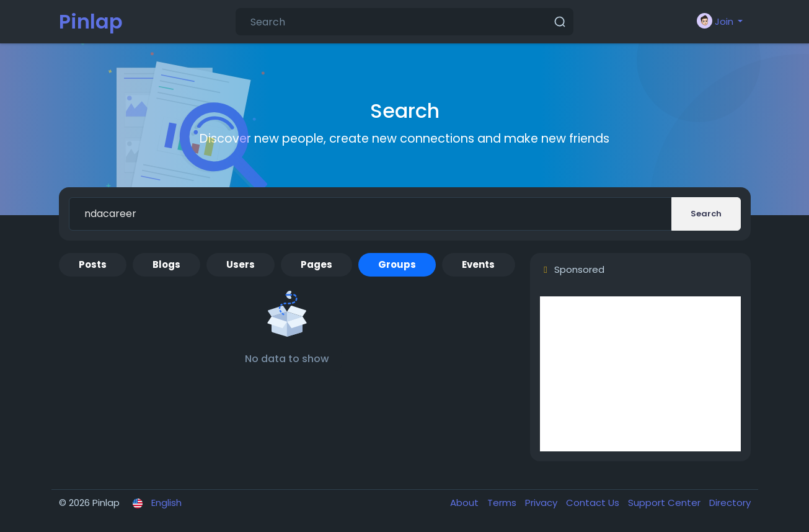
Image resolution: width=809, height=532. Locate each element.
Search (706, 214)
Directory (730, 503)
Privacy (542, 503)
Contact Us (594, 503)
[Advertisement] (640, 374)
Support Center (665, 503)
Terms (503, 503)
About (466, 503)
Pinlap (91, 21)
